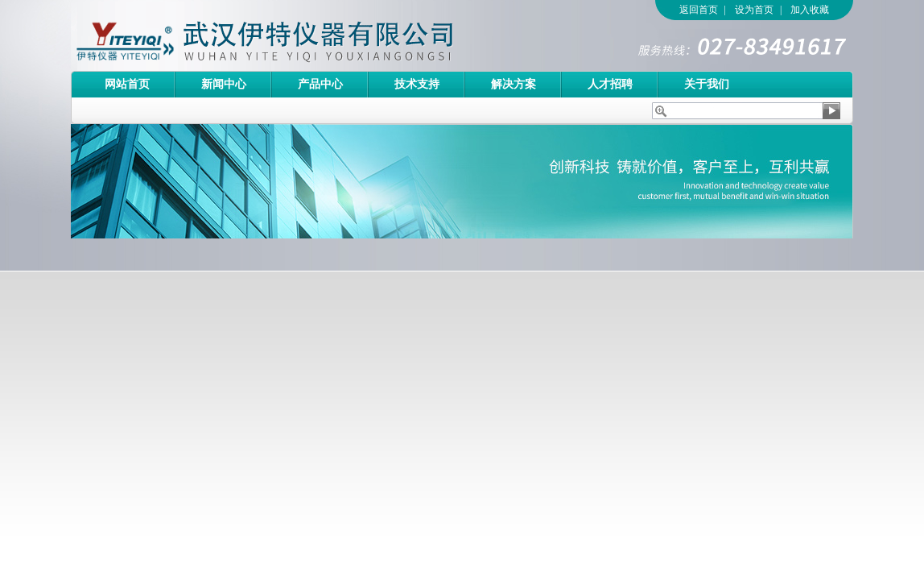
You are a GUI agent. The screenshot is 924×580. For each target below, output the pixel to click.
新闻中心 (224, 84)
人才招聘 (610, 84)
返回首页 (699, 10)
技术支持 (417, 84)
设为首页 (754, 10)
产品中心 (320, 84)
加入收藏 (810, 10)
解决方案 (514, 84)
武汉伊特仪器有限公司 (292, 35)
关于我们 (707, 84)
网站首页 (127, 84)
